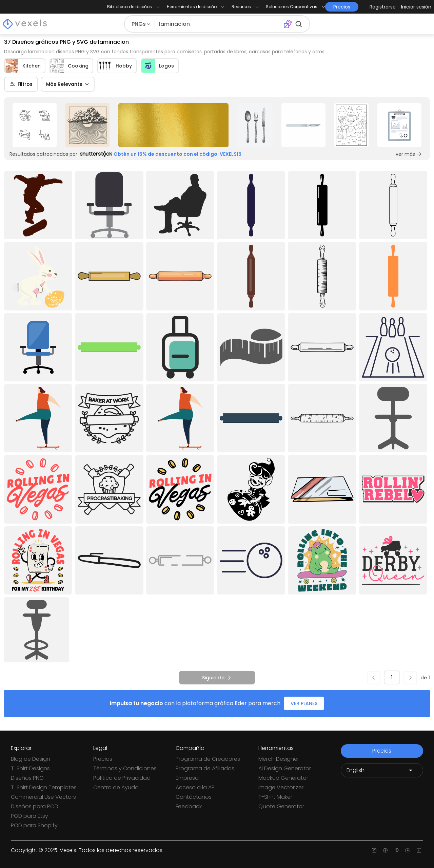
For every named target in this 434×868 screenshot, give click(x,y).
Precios (103, 759)
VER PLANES (304, 703)
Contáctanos (194, 797)
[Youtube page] (408, 850)
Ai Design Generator (285, 768)
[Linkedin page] (419, 850)
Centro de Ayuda (116, 787)
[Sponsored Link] (35, 125)
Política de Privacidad (122, 778)
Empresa (187, 778)
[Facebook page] (385, 850)
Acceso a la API (196, 787)
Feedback (189, 806)
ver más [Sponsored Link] (409, 154)
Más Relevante (68, 84)
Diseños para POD (35, 806)
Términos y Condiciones (125, 768)
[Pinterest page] (397, 850)
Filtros (21, 84)
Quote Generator (281, 806)
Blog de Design (31, 759)
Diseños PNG (27, 778)
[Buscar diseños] (219, 24)
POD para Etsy (29, 816)
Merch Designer (279, 759)
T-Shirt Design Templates (44, 787)
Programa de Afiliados (205, 768)
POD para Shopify (34, 825)
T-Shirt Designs (30, 768)
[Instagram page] (374, 850)
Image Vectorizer (281, 787)
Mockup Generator (283, 778)
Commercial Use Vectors (43, 797)
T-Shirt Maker (275, 797)
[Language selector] (382, 770)
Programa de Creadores (208, 759)
